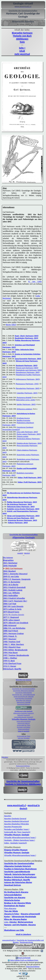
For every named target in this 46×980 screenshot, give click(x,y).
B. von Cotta (35, 282)
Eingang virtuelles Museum (16, 850)
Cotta (38, 296)
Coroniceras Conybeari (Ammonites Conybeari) (18, 428)
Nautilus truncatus (23, 420)
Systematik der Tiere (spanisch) (17, 832)
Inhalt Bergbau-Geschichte (24, 698)
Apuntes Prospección (13, 827)
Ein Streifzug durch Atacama (16, 892)
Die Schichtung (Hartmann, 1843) (19, 504)
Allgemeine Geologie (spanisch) (24, 713)
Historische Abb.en (24, 723)
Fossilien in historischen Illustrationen (20, 869)
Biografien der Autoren (24, 680)
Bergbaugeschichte (27, 942)
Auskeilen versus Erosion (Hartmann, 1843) (23, 509)
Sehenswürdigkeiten (13, 895)
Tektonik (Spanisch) (24, 715)
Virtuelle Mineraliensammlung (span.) (20, 855)
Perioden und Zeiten (24, 727)
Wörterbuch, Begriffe (24, 702)
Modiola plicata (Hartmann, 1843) (29, 443)
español (20, 553)
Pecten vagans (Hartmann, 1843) (29, 434)
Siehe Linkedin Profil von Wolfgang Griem (23, 960)
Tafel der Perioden (24, 738)
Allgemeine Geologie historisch (17, 866)
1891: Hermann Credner (14, 634)
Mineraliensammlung (24, 721)
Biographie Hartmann (22, 33)
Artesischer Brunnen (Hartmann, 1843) (23, 520)
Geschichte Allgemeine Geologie (24, 691)
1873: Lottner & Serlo (12, 609)
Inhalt (22, 51)
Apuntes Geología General (15, 818)
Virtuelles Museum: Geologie (24, 719)
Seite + (22, 48)
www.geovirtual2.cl (17, 805)
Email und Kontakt (24, 958)
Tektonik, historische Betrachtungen (20, 874)
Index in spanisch (24, 731)
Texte (22, 42)
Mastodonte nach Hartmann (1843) (29, 370)
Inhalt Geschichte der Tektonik (24, 697)
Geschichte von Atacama (15, 898)
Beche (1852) (11, 325)
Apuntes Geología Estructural (16, 821)
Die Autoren (8, 558)
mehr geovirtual (22, 54)
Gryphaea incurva (23, 418)
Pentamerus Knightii (24, 398)
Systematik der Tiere (24, 725)
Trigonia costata (23, 436)
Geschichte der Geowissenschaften (24, 689)
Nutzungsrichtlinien (23, 766)
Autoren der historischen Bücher (18, 882)
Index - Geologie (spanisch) (15, 843)
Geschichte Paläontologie (24, 693)
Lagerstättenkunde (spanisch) (24, 717)
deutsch (27, 553)
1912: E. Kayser (10, 666)
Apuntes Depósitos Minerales (16, 824)
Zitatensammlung (24, 729)
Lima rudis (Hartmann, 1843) (27, 432)
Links (6, 922)
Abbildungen (22, 39)
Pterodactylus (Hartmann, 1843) (28, 388)
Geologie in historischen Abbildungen (23, 784)
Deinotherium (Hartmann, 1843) (28, 372)
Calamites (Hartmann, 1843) (27, 393)
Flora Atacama (10, 908)
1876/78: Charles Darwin (14, 615)
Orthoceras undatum (24, 409)
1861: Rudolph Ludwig (13, 590)
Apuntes (8, 816)
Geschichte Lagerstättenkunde (17, 872)
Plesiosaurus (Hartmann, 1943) (27, 384)
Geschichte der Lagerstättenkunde (24, 695)
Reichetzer (7, 298)
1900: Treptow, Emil (12, 642)
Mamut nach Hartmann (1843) (27, 368)
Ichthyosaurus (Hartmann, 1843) (28, 379)
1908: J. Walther (10, 658)
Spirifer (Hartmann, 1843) (26, 404)
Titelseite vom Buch (22, 36)
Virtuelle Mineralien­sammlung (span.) (20, 837)
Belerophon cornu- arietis (26, 400)
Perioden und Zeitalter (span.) (17, 829)
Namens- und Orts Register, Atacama (20, 925)
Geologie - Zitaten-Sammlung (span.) (20, 840)
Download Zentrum (24, 704)
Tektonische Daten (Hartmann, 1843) (21, 507)
